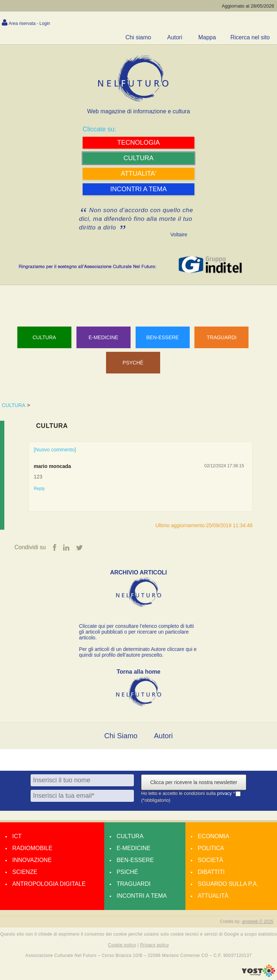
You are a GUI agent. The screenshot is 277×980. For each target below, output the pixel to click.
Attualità (213, 896)
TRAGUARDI (221, 337)
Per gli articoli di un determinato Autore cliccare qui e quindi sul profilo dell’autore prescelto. (138, 652)
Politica (211, 848)
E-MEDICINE (103, 337)
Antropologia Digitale (49, 884)
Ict (17, 836)
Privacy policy (154, 945)
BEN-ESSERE (162, 337)
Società (210, 860)
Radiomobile (32, 848)
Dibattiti (211, 872)
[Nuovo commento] (55, 450)
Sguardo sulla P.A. (228, 884)
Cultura (44, 337)
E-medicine (133, 848)
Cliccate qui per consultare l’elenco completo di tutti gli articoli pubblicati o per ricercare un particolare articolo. (136, 632)
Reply (39, 489)
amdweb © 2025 (258, 922)
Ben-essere (135, 860)
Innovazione (32, 860)
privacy (225, 794)
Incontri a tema (142, 896)
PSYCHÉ (133, 363)
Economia (213, 836)
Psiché (127, 872)
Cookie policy (122, 945)
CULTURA (14, 405)
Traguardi (133, 884)
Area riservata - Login (29, 23)
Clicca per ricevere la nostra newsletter (194, 782)
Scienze (25, 872)
